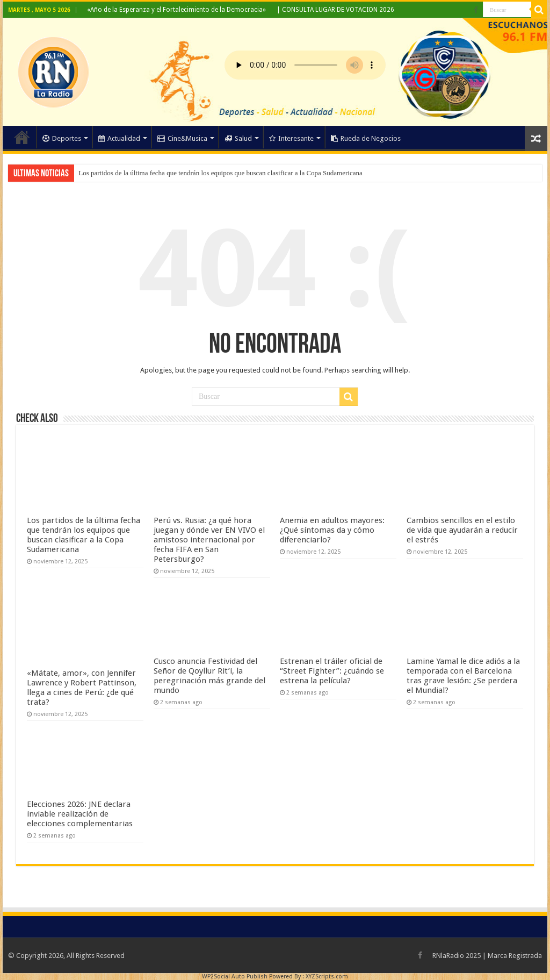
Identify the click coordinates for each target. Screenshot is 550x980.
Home (22, 137)
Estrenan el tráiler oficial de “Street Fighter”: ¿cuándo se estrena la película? (332, 671)
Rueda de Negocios (366, 138)
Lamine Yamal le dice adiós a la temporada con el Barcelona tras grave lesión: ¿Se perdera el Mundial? (463, 676)
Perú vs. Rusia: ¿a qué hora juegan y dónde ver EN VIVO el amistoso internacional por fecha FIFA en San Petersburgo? (209, 540)
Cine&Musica (182, 138)
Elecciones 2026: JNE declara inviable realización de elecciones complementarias (80, 814)
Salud (238, 138)
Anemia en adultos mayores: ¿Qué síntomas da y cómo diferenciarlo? (332, 530)
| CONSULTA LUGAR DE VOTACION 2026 (335, 10)
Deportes (62, 138)
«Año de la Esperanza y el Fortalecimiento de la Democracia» (176, 10)
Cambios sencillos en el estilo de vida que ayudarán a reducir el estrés (462, 530)
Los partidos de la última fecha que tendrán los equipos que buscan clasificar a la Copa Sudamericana (220, 173)
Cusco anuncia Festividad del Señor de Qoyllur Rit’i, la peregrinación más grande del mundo (209, 676)
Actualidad (119, 138)
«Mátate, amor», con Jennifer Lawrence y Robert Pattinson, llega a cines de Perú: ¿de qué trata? (82, 688)
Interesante (291, 138)
